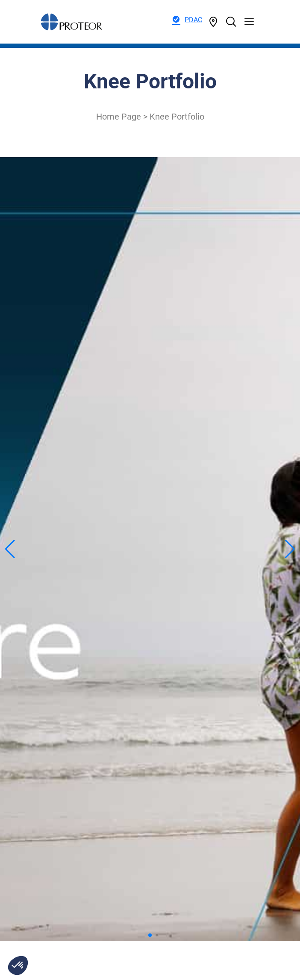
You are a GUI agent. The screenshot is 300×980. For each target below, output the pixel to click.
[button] (18, 965)
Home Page (119, 117)
